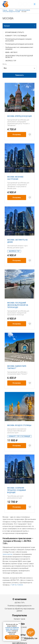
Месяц (5, 64)
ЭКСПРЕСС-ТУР (11, 61)
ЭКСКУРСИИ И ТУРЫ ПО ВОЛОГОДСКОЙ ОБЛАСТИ (19, 57)
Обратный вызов (20, 4)
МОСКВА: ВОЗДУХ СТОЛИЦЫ (19, 411)
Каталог (11, 10)
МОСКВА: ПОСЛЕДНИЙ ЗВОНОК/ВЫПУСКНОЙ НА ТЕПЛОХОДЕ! (18, 295)
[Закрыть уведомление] (19, 624)
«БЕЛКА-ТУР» (20, 583)
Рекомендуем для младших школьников (19, 44)
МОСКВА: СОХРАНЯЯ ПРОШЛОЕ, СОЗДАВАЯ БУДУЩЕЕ (17, 473)
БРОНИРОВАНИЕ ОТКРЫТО (15, 32)
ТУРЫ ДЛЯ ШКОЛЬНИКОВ (22, 10)
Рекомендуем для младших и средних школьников (18, 40)
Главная (5, 10)
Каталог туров (19, 599)
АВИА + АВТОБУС (11, 52)
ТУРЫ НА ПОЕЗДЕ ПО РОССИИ (11, 12)
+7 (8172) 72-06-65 (28, 626)
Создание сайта (24, 642)
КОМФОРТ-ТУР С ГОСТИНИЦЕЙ (16, 36)
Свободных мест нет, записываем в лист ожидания (19, 48)
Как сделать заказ (19, 607)
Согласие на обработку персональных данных (20, 590)
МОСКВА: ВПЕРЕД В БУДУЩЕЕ (20, 116)
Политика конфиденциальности (19, 586)
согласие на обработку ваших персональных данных (12, 629)
